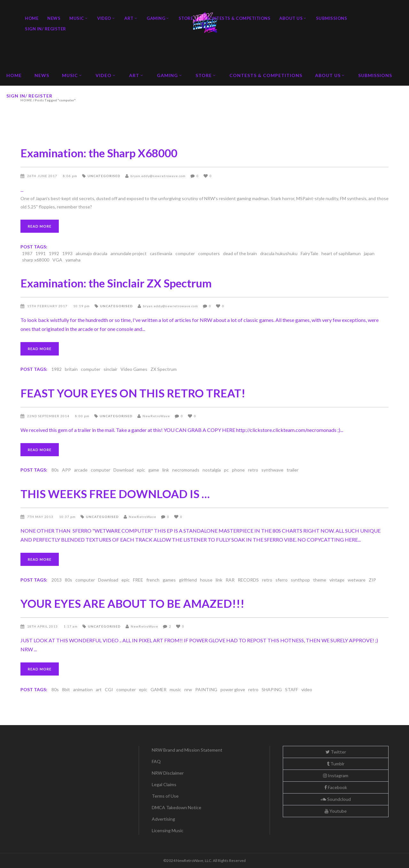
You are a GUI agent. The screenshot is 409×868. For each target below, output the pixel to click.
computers (209, 253)
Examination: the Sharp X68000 (99, 153)
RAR (230, 580)
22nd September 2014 (49, 416)
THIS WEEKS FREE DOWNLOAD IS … (115, 494)
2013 (57, 580)
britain (71, 369)
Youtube (336, 811)
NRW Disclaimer (168, 773)
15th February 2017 (48, 306)
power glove (233, 689)
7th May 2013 (41, 517)
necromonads (186, 470)
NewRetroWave (156, 416)
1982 (57, 369)
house (206, 580)
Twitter (336, 752)
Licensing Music (168, 830)
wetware (357, 580)
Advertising (163, 819)
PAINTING (206, 689)
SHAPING (272, 689)
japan (369, 253)
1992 (54, 253)
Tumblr (336, 764)
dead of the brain (240, 253)
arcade (81, 470)
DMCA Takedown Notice (177, 807)
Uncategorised (104, 176)
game (154, 470)
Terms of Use (165, 796)
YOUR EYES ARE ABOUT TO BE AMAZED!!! (132, 603)
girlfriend (188, 580)
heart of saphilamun (341, 253)
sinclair (110, 369)
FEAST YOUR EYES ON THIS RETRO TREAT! (133, 393)
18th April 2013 (43, 626)
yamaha (73, 260)
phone (238, 470)
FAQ (156, 761)
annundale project (129, 253)
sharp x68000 (36, 260)
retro (253, 470)
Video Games (134, 369)
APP (66, 470)
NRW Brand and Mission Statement (187, 750)
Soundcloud (336, 799)
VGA (57, 260)
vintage (337, 580)
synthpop (300, 580)
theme (320, 580)
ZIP (372, 580)
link (166, 470)
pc (226, 470)
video (307, 689)
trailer (293, 470)
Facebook (336, 787)
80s (55, 470)
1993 (67, 253)
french (153, 580)
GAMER (158, 689)
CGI (109, 689)
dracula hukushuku (279, 253)
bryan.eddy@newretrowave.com (158, 176)
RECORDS (248, 580)
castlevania (161, 253)
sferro (282, 580)
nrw (188, 689)
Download (123, 470)
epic (141, 470)
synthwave (272, 470)
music (175, 689)
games (169, 580)
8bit (66, 689)
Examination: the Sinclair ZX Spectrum (116, 283)
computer (185, 253)
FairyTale (309, 253)
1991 (41, 253)
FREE (138, 580)
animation (83, 689)
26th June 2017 (43, 176)
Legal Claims (164, 784)
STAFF (292, 689)
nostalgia (212, 470)
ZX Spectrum (164, 369)
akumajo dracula (92, 253)
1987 (27, 253)
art (99, 689)
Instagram (336, 775)
